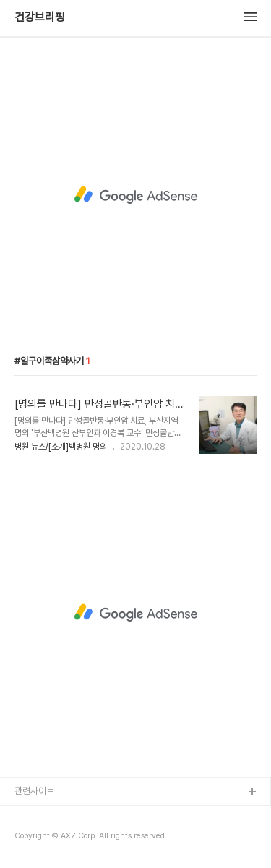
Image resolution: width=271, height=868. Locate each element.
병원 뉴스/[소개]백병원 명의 (61, 447)
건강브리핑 (40, 17)
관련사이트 (34, 791)
